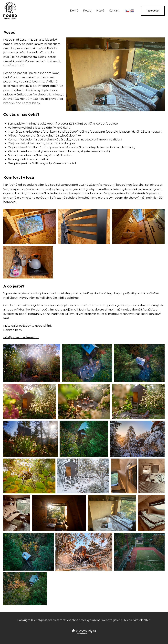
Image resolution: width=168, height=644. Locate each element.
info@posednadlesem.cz (21, 337)
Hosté (100, 11)
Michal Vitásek (133, 620)
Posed (87, 11)
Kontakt (114, 11)
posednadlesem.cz (53, 620)
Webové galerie (112, 620)
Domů (74, 11)
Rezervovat (153, 11)
